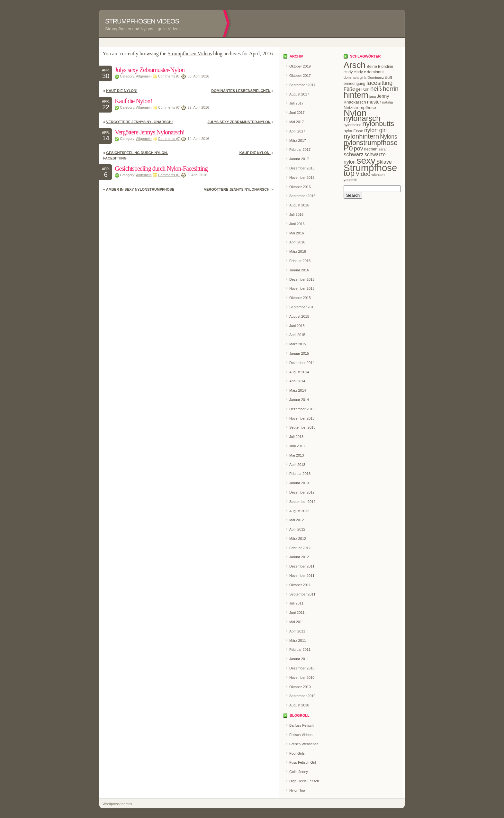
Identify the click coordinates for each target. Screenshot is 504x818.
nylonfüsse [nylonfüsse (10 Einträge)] (353, 131)
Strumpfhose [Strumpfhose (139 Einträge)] (370, 168)
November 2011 (302, 576)
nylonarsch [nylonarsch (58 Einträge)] (362, 118)
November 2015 (302, 288)
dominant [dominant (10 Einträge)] (375, 72)
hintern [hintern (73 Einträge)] (356, 95)
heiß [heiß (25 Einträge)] (376, 89)
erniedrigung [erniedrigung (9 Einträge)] (355, 84)
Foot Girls (297, 753)
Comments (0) (169, 76)
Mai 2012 (297, 520)
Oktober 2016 (300, 187)
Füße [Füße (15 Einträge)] (349, 89)
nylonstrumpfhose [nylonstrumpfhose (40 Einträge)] (371, 143)
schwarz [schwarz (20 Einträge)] (354, 155)
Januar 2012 (299, 557)
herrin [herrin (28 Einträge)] (391, 89)
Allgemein (144, 76)
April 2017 (297, 131)
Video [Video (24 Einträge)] (363, 174)
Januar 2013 (299, 483)
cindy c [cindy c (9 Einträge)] (360, 72)
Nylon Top (297, 790)
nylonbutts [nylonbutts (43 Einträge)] (378, 124)
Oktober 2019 (300, 66)
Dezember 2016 (302, 168)
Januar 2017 (299, 159)
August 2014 (299, 372)
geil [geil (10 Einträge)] (359, 89)
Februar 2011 (300, 650)
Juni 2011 (297, 613)
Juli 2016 (296, 214)
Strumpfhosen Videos (142, 21)
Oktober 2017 (300, 76)
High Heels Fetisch (304, 781)
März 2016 (298, 251)
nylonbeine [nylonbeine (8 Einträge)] (352, 125)
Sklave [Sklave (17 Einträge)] (384, 162)
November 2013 (302, 418)
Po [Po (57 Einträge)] (348, 148)
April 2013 (297, 465)
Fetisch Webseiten (304, 744)
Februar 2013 (300, 474)
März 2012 (298, 539)
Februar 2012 (300, 548)
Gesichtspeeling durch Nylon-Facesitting (161, 168)
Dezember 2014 (302, 363)
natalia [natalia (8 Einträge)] (388, 102)
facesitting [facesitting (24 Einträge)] (380, 83)
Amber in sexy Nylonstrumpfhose (140, 189)
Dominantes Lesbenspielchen (241, 91)
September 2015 (302, 307)
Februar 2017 (300, 150)
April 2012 (297, 529)
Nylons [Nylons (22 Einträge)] (389, 137)
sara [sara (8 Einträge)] (382, 149)
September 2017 (302, 85)
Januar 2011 (299, 659)
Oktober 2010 (300, 687)
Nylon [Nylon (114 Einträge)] (355, 113)
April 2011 (297, 631)
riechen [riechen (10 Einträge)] (371, 149)
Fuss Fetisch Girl (303, 762)
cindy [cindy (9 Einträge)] (348, 72)
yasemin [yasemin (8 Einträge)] (350, 180)
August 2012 (299, 511)
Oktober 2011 (300, 585)
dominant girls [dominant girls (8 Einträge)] (355, 77)
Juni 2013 (297, 446)
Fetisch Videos (301, 735)
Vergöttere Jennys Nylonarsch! (139, 122)
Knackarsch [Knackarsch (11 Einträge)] (355, 102)
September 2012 (302, 502)
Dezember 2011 (302, 566)
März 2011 (298, 641)
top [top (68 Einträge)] (349, 173)
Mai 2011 (297, 622)
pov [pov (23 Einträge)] (359, 149)
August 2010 (299, 705)
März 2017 (298, 141)
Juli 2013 (296, 437)
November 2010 (302, 677)
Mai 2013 (297, 455)
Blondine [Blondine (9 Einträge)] (386, 67)
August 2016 (299, 205)
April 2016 (297, 242)
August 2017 (299, 94)
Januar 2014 (299, 400)
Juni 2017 (297, 113)
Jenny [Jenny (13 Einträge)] (383, 96)
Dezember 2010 (302, 668)
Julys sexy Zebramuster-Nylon (150, 70)
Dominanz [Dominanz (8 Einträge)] (376, 77)
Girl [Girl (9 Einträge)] (366, 89)
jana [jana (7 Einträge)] (373, 96)
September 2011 (302, 594)
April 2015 (297, 335)
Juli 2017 (296, 103)
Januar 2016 (299, 270)
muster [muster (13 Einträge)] (374, 102)
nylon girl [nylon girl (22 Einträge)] (375, 130)
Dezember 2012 (302, 492)
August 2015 (299, 316)
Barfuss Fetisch (301, 725)
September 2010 (302, 696)
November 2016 (302, 177)
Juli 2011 (296, 603)
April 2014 (297, 381)
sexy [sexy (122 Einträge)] (366, 160)
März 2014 (298, 390)
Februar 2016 (300, 261)
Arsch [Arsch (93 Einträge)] (355, 65)
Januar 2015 (299, 353)
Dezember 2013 (302, 409)
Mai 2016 (297, 233)
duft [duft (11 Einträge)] (389, 77)
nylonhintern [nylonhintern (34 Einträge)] (361, 136)
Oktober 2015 (300, 298)
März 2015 (298, 344)
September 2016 (302, 196)
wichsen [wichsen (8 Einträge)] (378, 175)
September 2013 (302, 427)
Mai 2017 (297, 122)
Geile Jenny (299, 772)
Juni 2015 (297, 326)
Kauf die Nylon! (122, 91)
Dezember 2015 (302, 279)
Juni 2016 (297, 224)
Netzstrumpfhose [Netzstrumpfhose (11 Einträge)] (360, 108)
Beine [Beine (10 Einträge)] (372, 66)
